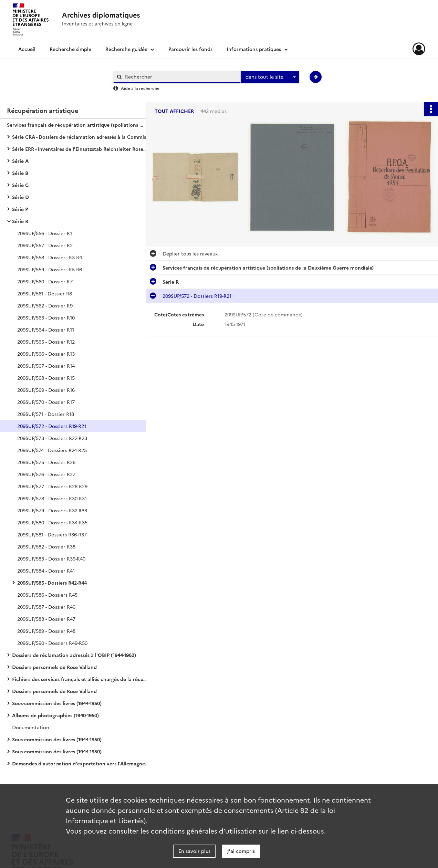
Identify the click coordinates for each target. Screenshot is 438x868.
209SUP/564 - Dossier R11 (46, 330)
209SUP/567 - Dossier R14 (46, 366)
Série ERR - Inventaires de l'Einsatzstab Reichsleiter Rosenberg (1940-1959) (81, 149)
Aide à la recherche (140, 88)
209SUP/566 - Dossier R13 (46, 354)
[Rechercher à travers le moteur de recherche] (180, 77)
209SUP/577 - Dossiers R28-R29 (52, 486)
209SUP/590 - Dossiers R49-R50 (52, 643)
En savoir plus (194, 851)
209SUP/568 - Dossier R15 (46, 378)
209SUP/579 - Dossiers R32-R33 (52, 510)
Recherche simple (70, 49)
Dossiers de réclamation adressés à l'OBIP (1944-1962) (74, 655)
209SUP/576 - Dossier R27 (46, 474)
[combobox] (270, 77)
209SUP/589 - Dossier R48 (46, 631)
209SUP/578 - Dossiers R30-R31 (52, 498)
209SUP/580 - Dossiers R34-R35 (52, 522)
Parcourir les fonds (190, 49)
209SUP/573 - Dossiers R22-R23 (52, 438)
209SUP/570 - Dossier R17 (46, 402)
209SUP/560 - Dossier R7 (45, 281)
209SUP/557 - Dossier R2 (45, 245)
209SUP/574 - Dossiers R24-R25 (52, 450)
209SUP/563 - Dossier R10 (46, 317)
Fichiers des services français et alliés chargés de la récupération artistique (81, 679)
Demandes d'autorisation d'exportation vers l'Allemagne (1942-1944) (81, 763)
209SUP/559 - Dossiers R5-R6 (50, 269)
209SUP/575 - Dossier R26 (46, 462)
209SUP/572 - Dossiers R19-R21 (52, 426)
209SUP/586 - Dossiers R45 (47, 595)
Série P (20, 209)
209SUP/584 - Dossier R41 (46, 571)
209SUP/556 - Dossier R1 (45, 233)
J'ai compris (241, 851)
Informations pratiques (254, 49)
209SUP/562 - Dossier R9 (45, 305)
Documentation (31, 727)
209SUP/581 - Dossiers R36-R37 (52, 534)
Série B (20, 173)
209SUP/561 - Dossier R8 (45, 293)
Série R (20, 221)
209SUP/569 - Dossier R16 (46, 390)
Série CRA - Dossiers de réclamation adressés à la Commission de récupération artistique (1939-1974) (81, 137)
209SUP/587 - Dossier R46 (46, 607)
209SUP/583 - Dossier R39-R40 (51, 558)
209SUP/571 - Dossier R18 (46, 414)
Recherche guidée (126, 49)
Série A (20, 161)
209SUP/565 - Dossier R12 (46, 342)
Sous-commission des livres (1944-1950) (57, 703)
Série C (20, 185)
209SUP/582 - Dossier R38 (46, 546)
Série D (20, 197)
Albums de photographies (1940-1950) (55, 715)
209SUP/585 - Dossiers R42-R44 (52, 583)
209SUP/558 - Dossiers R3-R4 (50, 257)
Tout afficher (174, 111)
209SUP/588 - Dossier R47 (46, 619)
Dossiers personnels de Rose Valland (54, 667)
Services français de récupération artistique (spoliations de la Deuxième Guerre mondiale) (76, 125)
